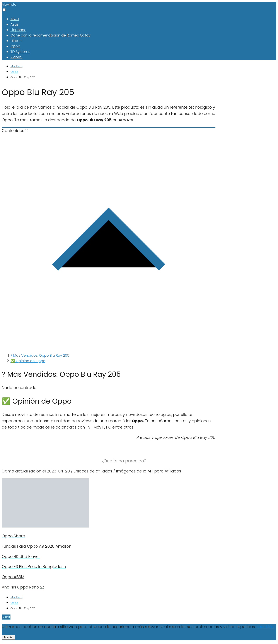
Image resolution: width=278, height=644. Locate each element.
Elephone (18, 30)
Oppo (15, 46)
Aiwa (15, 19)
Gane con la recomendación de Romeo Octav (50, 35)
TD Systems (20, 52)
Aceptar (9, 637)
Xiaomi (16, 57)
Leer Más (265, 627)
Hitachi (16, 41)
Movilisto (9, 4)
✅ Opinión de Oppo (28, 361)
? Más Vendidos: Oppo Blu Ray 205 (40, 355)
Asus (14, 24)
